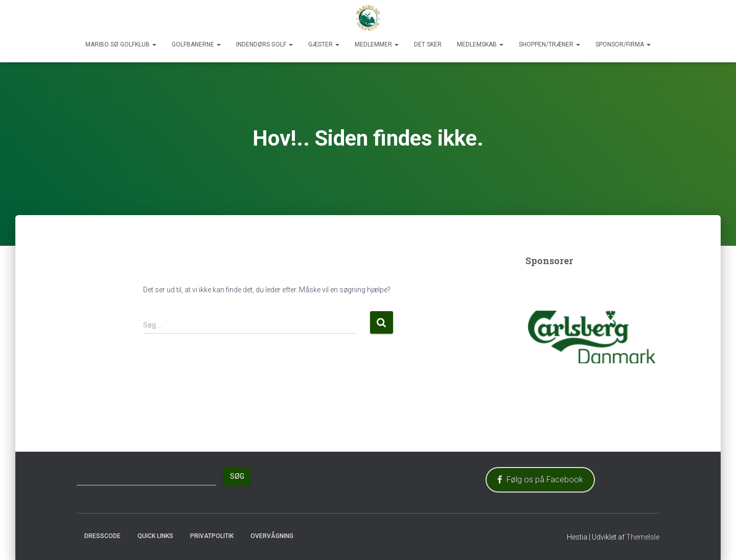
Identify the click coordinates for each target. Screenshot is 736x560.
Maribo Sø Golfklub (121, 44)
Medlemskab (480, 44)
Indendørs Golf (264, 44)
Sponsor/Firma (623, 44)
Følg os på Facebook (540, 480)
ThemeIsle (643, 537)
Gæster (324, 44)
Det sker (428, 44)
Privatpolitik (212, 536)
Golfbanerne (196, 44)
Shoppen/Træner (549, 44)
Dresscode (102, 536)
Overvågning (272, 536)
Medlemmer (377, 44)
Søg (237, 476)
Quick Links (155, 536)
